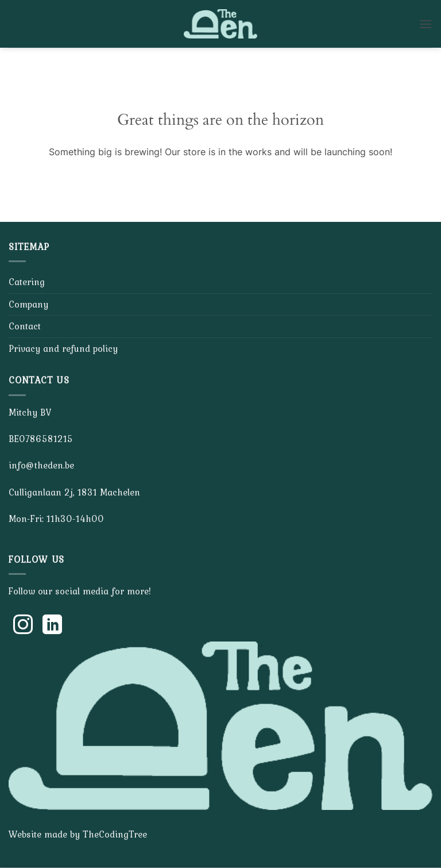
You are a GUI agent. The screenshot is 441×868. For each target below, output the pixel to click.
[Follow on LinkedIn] (52, 626)
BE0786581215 (41, 439)
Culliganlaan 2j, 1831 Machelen (74, 492)
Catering (27, 282)
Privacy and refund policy (63, 348)
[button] (425, 24)
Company (28, 304)
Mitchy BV (30, 412)
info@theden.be (41, 465)
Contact (25, 326)
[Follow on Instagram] (23, 626)
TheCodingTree (115, 834)
